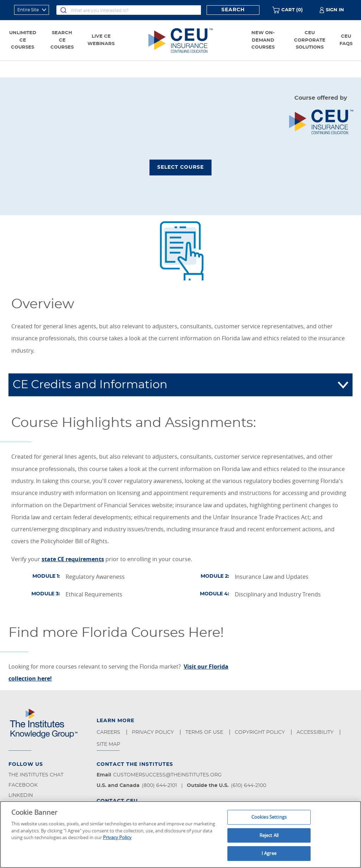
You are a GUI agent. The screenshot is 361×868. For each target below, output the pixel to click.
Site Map (109, 744)
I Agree (269, 853)
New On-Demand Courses (263, 40)
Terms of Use (205, 732)
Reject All (269, 835)
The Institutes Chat (36, 775)
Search (233, 10)
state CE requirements (73, 559)
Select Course (180, 167)
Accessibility (316, 732)
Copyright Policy (261, 732)
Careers (109, 732)
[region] (180, 835)
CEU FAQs (346, 40)
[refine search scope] (32, 10)
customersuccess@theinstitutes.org (167, 775)
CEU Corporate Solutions (310, 40)
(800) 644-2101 (159, 786)
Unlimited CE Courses (23, 40)
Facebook (23, 785)
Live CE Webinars (101, 40)
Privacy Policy (154, 732)
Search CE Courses (62, 40)
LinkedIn (21, 795)
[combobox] (129, 10)
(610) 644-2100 (249, 786)
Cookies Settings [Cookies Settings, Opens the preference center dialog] (269, 817)
